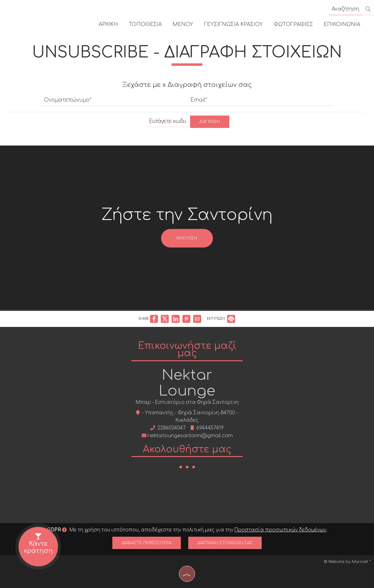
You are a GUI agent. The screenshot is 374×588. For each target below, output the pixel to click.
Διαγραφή (210, 122)
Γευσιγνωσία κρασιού (233, 24)
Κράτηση (187, 238)
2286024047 (172, 428)
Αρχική (108, 24)
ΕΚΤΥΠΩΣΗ (221, 319)
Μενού (183, 24)
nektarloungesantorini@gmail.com (190, 436)
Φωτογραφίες (293, 24)
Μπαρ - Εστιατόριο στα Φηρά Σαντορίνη (187, 402)
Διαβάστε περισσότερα (147, 543)
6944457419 (210, 428)
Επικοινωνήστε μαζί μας (187, 350)
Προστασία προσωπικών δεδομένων (280, 530)
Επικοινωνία (342, 24)
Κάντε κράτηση (39, 542)
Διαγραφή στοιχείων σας (225, 543)
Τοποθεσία (145, 24)
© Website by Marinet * (347, 562)
